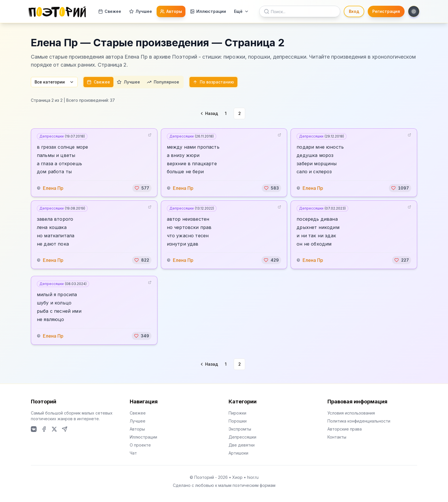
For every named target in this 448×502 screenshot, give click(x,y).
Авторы (171, 11)
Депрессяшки (62, 136)
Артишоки (238, 453)
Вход (354, 11)
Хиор (237, 477)
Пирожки (237, 413)
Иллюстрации (208, 11)
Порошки (238, 421)
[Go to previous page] (209, 113)
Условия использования (351, 413)
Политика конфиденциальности (359, 421)
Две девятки (242, 445)
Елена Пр (53, 188)
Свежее (110, 11)
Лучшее (141, 11)
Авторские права (345, 429)
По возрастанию (213, 82)
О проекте (140, 445)
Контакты (337, 437)
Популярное (163, 82)
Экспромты (240, 429)
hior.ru (253, 477)
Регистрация (386, 11)
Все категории (54, 82)
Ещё (241, 11)
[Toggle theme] (414, 11)
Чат (133, 453)
